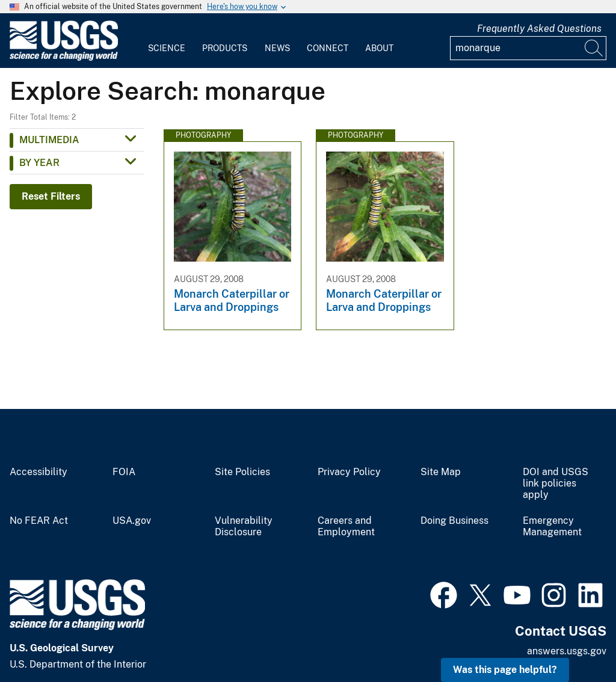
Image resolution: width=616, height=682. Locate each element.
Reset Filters (51, 196)
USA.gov (132, 521)
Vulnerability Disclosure (244, 527)
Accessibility (38, 472)
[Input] (528, 48)
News (277, 48)
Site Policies (242, 472)
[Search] (594, 48)
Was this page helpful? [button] (505, 670)
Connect (328, 48)
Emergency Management (552, 527)
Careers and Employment (346, 527)
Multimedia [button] (49, 140)
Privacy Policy (349, 472)
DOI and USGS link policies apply (556, 484)
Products (225, 48)
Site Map (441, 472)
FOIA (124, 472)
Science (167, 48)
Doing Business (454, 521)
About (379, 48)
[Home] (64, 58)
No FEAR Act (39, 521)
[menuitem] (167, 41)
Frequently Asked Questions (539, 29)
